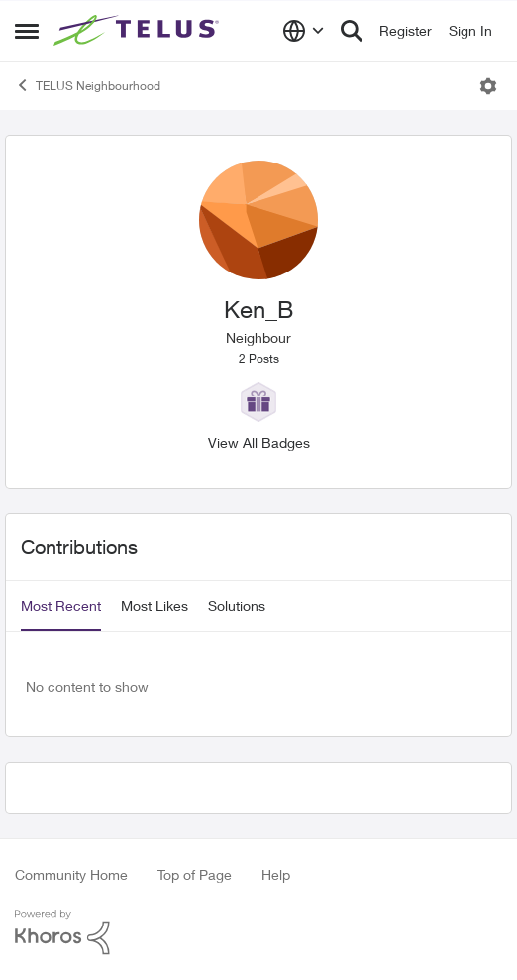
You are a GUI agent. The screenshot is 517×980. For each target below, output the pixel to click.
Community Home (71, 874)
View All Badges (259, 442)
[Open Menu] (488, 86)
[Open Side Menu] (27, 31)
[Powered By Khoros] (258, 932)
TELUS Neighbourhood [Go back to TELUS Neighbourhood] (88, 85)
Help (276, 874)
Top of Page (195, 874)
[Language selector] (304, 31)
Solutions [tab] (237, 606)
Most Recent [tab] (61, 606)
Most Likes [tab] (155, 606)
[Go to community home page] (139, 31)
